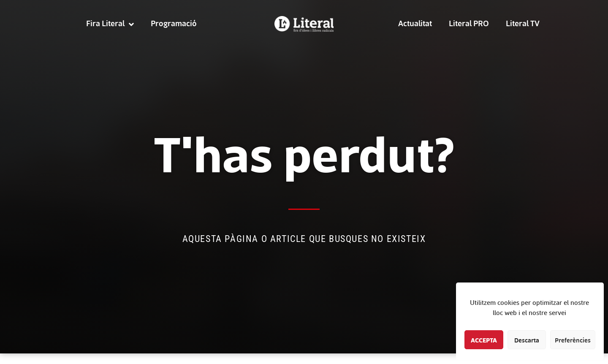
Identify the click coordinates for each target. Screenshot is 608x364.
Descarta (527, 340)
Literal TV (523, 23)
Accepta (484, 340)
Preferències (573, 340)
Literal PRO (469, 23)
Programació (174, 23)
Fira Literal (110, 23)
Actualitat (415, 23)
